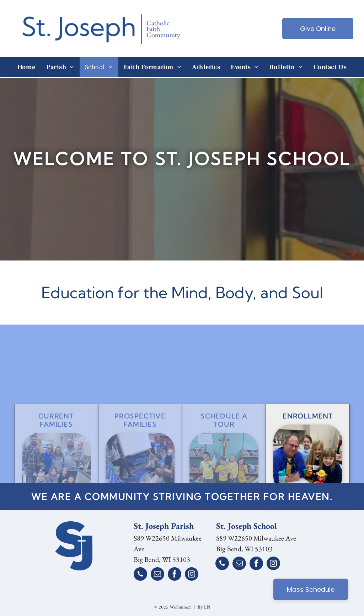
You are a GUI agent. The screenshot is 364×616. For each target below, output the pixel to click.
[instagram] (192, 575)
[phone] (140, 575)
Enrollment (308, 434)
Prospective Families (140, 438)
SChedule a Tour (224, 438)
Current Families (56, 438)
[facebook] (175, 575)
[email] (157, 575)
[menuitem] (26, 67)
